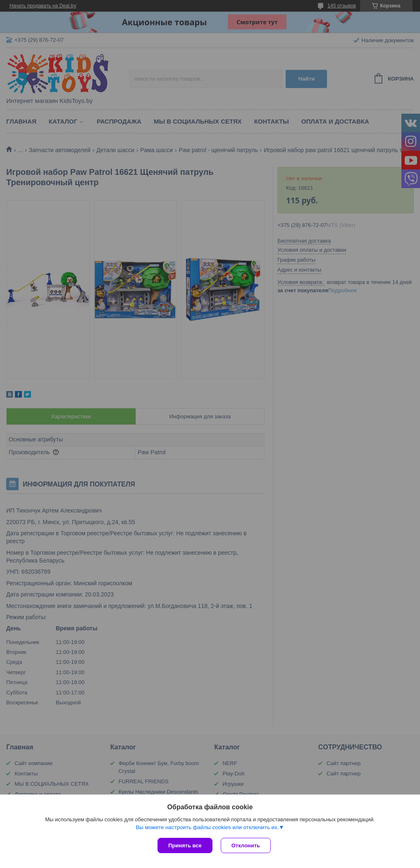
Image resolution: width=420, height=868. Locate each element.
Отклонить (246, 845)
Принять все (185, 845)
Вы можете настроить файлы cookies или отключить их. (207, 827)
